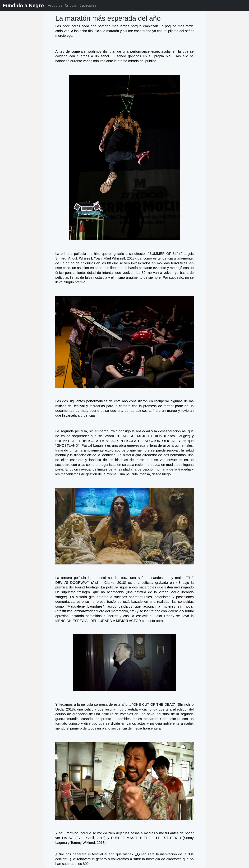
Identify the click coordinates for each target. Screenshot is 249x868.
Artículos (55, 5)
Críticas (71, 5)
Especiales (88, 5)
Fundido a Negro (23, 5)
